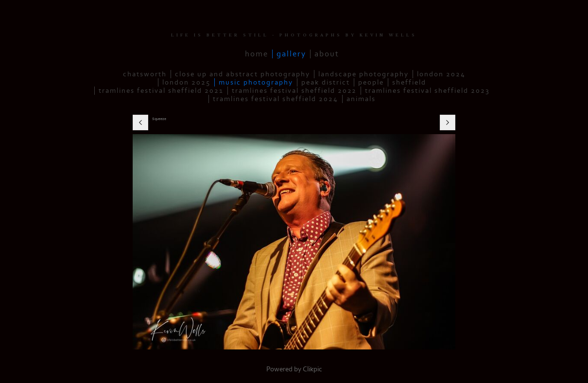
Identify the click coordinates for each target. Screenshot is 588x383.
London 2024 (441, 74)
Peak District (326, 82)
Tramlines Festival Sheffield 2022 (294, 91)
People (371, 82)
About (327, 54)
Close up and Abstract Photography (242, 74)
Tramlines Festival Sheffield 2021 (161, 91)
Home (257, 54)
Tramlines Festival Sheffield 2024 (276, 99)
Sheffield (409, 82)
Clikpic (312, 369)
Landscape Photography (363, 74)
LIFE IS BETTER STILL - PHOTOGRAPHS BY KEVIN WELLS (294, 35)
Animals (361, 99)
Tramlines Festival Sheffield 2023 (427, 91)
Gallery (291, 54)
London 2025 (186, 82)
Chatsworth (145, 74)
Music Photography (256, 82)
